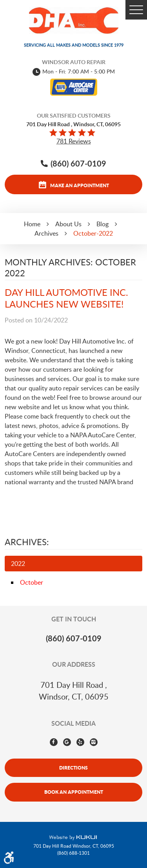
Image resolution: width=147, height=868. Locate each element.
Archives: (27, 542)
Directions (73, 768)
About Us (68, 224)
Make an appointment (80, 185)
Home (32, 224)
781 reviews (74, 141)
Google (67, 742)
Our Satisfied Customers (74, 115)
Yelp (80, 742)
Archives (46, 233)
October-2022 (93, 233)
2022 (18, 564)
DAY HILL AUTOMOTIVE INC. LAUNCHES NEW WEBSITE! (66, 298)
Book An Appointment (74, 792)
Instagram (94, 742)
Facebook (54, 742)
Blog (103, 224)
